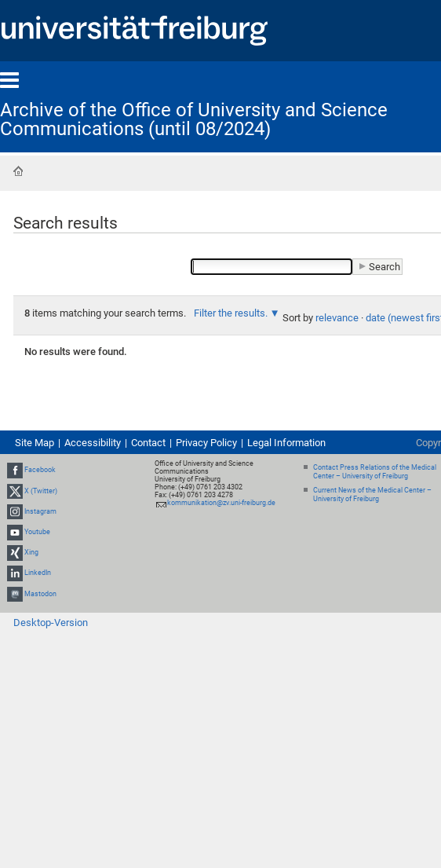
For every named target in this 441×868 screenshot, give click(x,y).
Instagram (40, 511)
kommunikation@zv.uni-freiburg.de (221, 503)
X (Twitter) (41, 491)
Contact (148, 443)
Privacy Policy (206, 443)
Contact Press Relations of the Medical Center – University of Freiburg (375, 472)
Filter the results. (232, 313)
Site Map (35, 443)
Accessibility (93, 443)
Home (18, 171)
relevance (337, 318)
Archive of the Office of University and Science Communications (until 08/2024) (194, 119)
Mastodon (40, 594)
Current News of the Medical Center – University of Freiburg (372, 494)
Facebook (40, 470)
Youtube (37, 532)
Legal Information (286, 443)
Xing (31, 552)
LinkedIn (38, 573)
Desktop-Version (51, 623)
